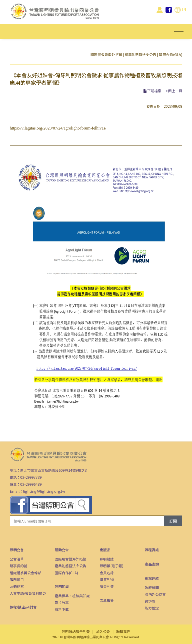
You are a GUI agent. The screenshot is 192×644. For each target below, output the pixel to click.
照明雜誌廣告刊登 (76, 631)
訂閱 (173, 521)
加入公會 (103, 631)
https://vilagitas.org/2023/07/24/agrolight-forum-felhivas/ (58, 128)
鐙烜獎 (150, 601)
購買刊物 (107, 579)
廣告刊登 (107, 586)
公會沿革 (17, 559)
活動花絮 (17, 586)
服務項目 (17, 579)
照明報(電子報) (111, 566)
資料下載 (62, 609)
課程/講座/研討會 (23, 607)
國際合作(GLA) (171, 54)
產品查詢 (152, 564)
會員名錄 (107, 573)
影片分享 (62, 602)
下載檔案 (154, 91)
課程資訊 (152, 550)
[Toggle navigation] (179, 32)
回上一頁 (175, 91)
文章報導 (107, 600)
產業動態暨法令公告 (140, 54)
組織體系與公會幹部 (25, 573)
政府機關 (152, 587)
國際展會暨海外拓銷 (106, 54)
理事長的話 (18, 566)
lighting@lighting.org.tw (44, 491)
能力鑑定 (152, 608)
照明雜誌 (107, 559)
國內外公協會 (155, 594)
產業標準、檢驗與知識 (72, 596)
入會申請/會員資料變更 (28, 593)
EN (180, 9)
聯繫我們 (123, 631)
